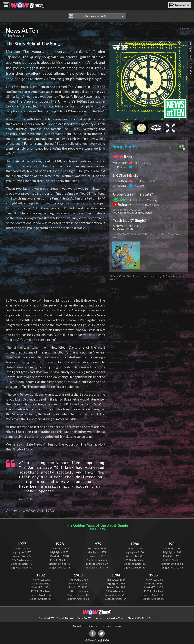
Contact (94, 626)
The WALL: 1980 (135, 548)
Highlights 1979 (97, 552)
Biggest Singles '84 (116, 595)
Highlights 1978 (59, 552)
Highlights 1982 (41, 583)
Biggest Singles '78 (59, 564)
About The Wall (66, 618)
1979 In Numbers (97, 560)
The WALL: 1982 (41, 580)
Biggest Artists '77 (22, 567)
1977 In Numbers (22, 560)
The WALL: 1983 (78, 580)
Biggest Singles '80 (135, 564)
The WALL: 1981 (172, 548)
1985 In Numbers (153, 591)
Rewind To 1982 (41, 587)
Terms (117, 626)
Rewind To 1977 (22, 556)
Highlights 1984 (116, 583)
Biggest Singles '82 (41, 595)
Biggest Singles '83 (78, 595)
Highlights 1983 (78, 583)
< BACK (184, 29)
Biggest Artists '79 (97, 567)
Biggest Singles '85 (154, 595)
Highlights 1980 (135, 552)
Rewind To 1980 (135, 556)
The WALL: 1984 (116, 580)
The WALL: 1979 (97, 548)
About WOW (46, 618)
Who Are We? (85, 618)
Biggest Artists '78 (59, 567)
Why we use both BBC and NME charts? (132, 213)
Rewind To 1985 (153, 587)
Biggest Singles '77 (22, 564)
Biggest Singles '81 (172, 564)
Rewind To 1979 (97, 556)
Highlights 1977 (22, 552)
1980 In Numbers (135, 560)
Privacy (106, 626)
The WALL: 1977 (22, 548)
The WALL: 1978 (59, 548)
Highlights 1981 (172, 552)
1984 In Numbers (116, 591)
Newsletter (80, 626)
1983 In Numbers (78, 591)
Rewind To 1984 (116, 587)
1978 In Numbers (59, 560)
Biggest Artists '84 (116, 599)
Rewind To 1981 (172, 556)
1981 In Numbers (172, 560)
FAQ (150, 618)
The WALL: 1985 (154, 580)
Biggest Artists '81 (172, 567)
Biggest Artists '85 (153, 599)
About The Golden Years (110, 618)
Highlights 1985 (154, 583)
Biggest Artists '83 (78, 599)
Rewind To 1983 (78, 587)
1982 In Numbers (41, 591)
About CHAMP (136, 618)
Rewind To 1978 (59, 556)
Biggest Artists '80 (135, 567)
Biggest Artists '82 (41, 599)
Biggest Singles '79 (97, 564)
